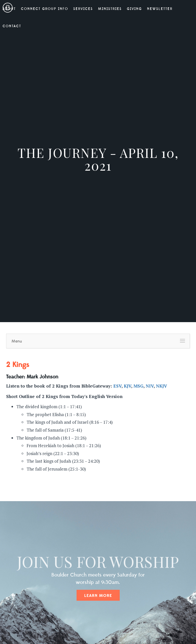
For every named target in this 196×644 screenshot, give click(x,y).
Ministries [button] (110, 9)
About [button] (9, 9)
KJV (127, 386)
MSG (138, 386)
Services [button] (83, 9)
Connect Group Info (45, 9)
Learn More (98, 596)
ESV (117, 386)
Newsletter (160, 9)
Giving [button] (134, 9)
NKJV (161, 386)
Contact (12, 26)
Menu (17, 341)
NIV (150, 386)
